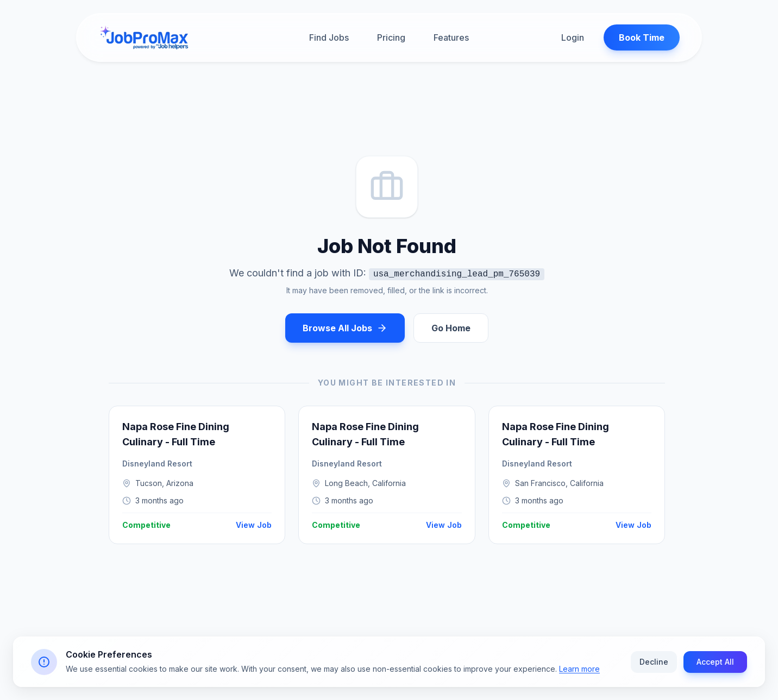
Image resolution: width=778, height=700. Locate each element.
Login (573, 37)
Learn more (579, 674)
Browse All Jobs (345, 328)
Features (451, 37)
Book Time (642, 37)
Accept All (715, 667)
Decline (654, 667)
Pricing (391, 37)
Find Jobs (329, 37)
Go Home (451, 328)
